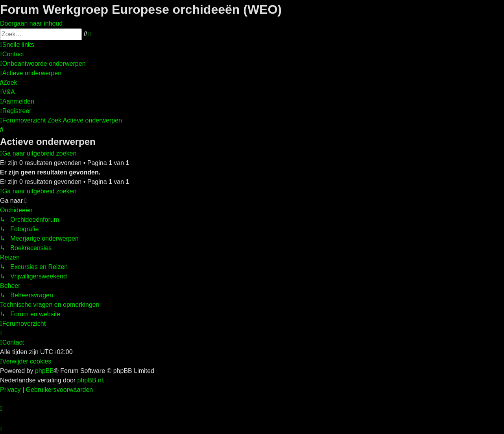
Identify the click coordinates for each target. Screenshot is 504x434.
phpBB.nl (90, 380)
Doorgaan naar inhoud (31, 23)
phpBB (44, 371)
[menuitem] (12, 54)
